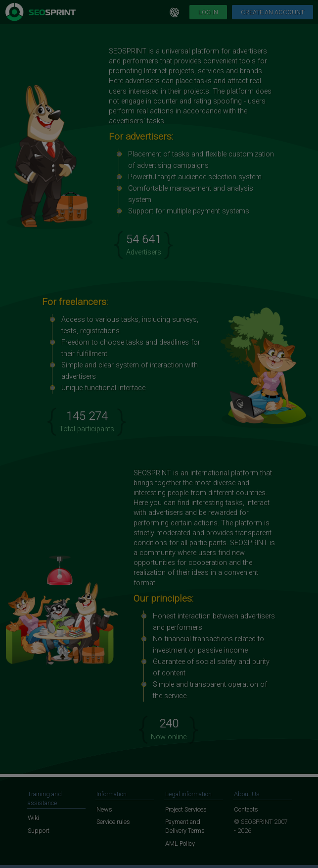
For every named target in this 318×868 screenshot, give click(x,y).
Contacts (246, 809)
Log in (208, 12)
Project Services (186, 809)
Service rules (113, 822)
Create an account (273, 12)
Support (39, 831)
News (104, 809)
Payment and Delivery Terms (185, 826)
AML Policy (180, 843)
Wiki (33, 818)
